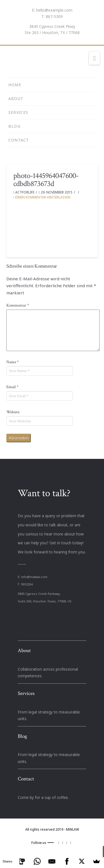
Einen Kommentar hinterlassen (42, 197)
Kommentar (18, 305)
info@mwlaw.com (34, 577)
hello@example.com (54, 10)
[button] (94, 58)
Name (13, 362)
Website (13, 412)
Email (12, 387)
